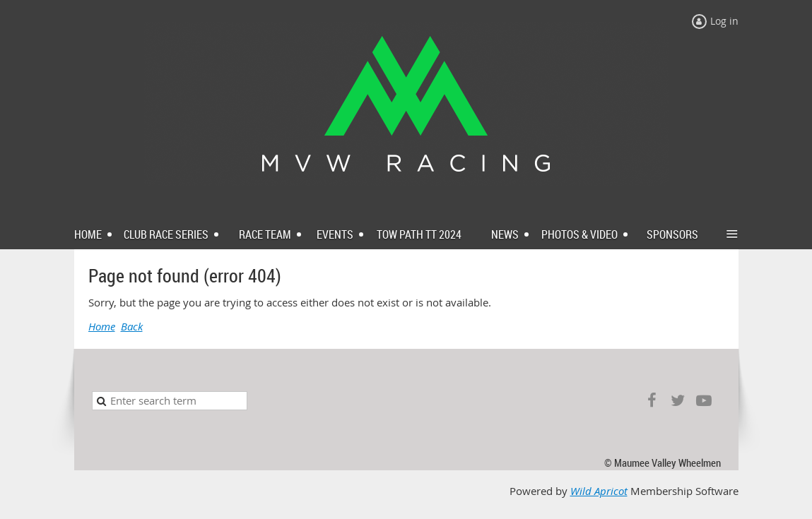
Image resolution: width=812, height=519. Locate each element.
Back (132, 327)
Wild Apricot (599, 491)
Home (102, 327)
